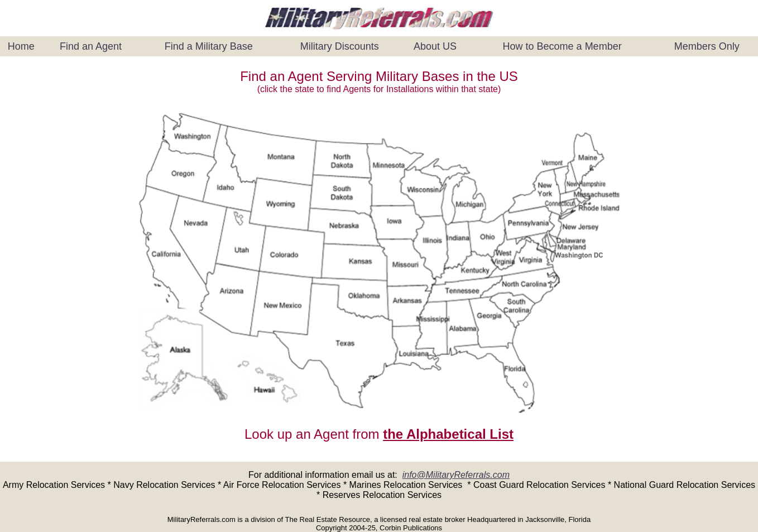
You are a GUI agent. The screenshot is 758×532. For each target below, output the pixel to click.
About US (435, 46)
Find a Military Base (209, 46)
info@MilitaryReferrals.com (456, 475)
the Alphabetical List (448, 434)
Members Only (707, 46)
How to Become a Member (562, 46)
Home (21, 46)
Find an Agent (91, 46)
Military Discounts (340, 46)
